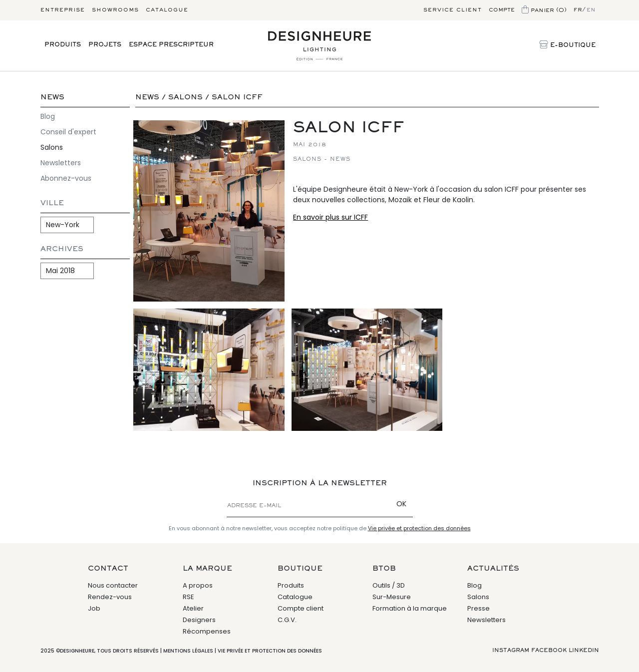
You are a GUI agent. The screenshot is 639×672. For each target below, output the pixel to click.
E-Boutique (567, 45)
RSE (188, 597)
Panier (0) (544, 10)
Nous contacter (113, 585)
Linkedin (584, 651)
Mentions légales (188, 651)
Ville (52, 203)
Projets (105, 45)
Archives (62, 249)
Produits (63, 45)
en (591, 10)
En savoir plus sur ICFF (330, 217)
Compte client (301, 608)
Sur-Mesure (392, 597)
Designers (199, 620)
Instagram (511, 651)
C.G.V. (287, 620)
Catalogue (167, 10)
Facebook (549, 651)
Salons (52, 147)
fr (578, 10)
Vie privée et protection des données (419, 528)
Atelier (193, 608)
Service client (453, 10)
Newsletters (61, 163)
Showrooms (115, 10)
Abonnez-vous (66, 178)
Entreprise (63, 10)
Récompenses (207, 631)
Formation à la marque (410, 608)
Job (94, 608)
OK (401, 504)
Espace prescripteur (171, 45)
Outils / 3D (389, 585)
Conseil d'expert (68, 132)
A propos (198, 585)
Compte (502, 10)
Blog (48, 116)
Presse (479, 608)
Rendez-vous (110, 597)
